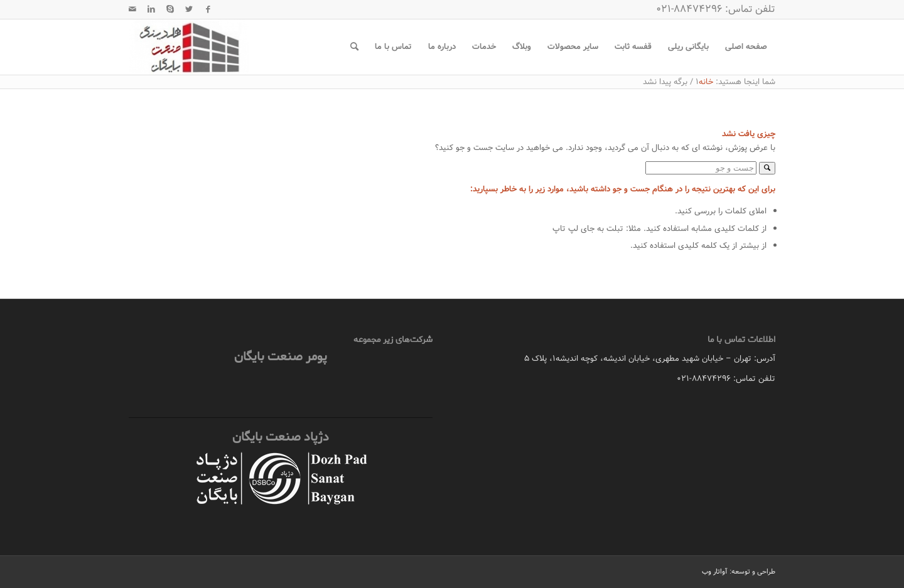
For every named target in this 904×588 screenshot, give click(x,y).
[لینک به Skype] (170, 9)
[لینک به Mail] (132, 9)
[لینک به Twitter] (189, 9)
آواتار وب (715, 572)
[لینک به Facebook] (208, 9)
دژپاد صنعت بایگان (281, 437)
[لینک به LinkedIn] (151, 9)
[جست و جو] (354, 47)
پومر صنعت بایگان (281, 357)
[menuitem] (746, 47)
